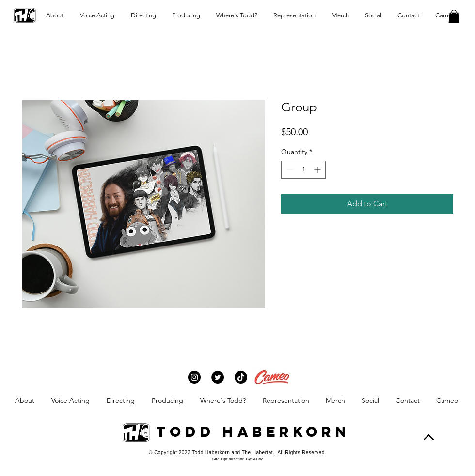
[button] (454, 16)
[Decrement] (289, 170)
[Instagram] (194, 377)
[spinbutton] (303, 170)
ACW (258, 459)
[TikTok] (241, 377)
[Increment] (318, 170)
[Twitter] (218, 377)
